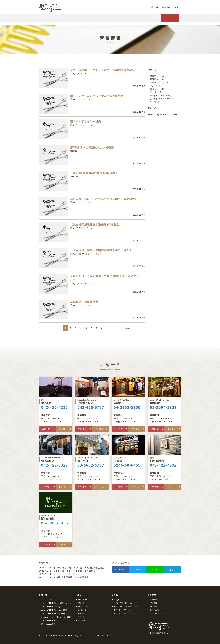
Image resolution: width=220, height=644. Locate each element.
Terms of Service (101, 636)
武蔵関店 (164, 402)
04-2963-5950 (127, 407)
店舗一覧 (81, 603)
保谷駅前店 (56, 460)
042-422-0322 (55, 465)
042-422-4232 (55, 407)
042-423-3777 (91, 407)
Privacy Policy (85, 636)
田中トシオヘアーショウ (123, 610)
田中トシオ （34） (160, 82)
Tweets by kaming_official (162, 114)
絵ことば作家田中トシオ (123, 603)
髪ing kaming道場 (48, 624)
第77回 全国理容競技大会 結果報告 (64, 577)
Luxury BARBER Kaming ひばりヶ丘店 (56, 603)
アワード (81, 617)
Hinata (128, 460)
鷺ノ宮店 (92, 460)
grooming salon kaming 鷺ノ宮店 (56, 617)
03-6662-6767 (91, 465)
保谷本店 (56, 402)
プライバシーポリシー (159, 613)
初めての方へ (83, 600)
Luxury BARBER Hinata (50, 620)
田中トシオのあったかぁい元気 (126, 606)
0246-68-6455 (127, 465)
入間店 (128, 402)
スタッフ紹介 (83, 606)
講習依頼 (153, 7)
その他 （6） (157, 92)
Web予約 (46, 429)
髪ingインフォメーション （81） (162, 100)
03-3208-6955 (55, 523)
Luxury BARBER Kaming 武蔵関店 (54, 610)
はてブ (172, 570)
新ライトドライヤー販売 (58, 574)
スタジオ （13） (158, 89)
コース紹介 (82, 610)
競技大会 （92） (158, 76)
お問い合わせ (155, 610)
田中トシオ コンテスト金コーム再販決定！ (69, 571)
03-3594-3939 (163, 407)
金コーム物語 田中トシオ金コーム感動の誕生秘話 (72, 568)
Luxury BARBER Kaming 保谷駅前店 (55, 613)
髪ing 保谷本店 (47, 600)
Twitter (138, 570)
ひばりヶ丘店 (92, 402)
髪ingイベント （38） (161, 95)
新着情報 (81, 613)
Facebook (120, 570)
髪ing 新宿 (56, 517)
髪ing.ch (117, 600)
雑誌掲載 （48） (158, 79)
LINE (155, 570)
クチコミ (63, 429)
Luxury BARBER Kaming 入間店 (53, 606)
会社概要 (177, 7)
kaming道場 (164, 460)
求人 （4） (155, 86)
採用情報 (165, 7)
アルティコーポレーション (124, 613)
